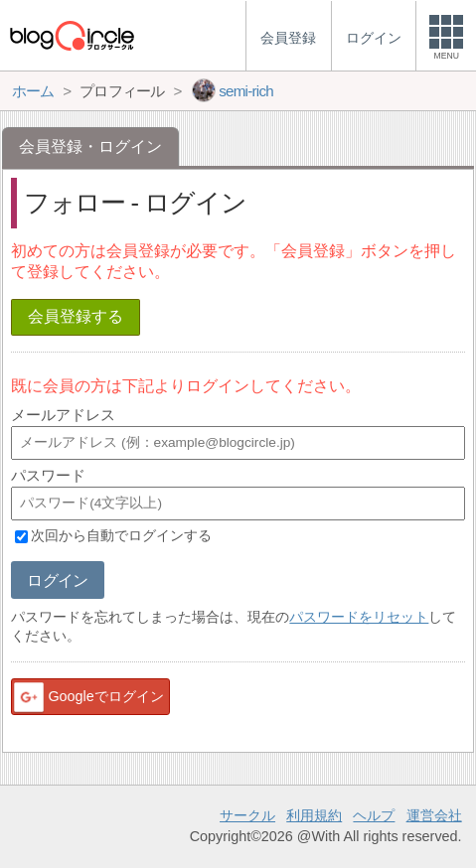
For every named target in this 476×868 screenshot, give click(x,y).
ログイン (57, 580)
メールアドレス (63, 415)
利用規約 (314, 815)
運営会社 (434, 815)
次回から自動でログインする (121, 536)
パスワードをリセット (359, 617)
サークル (247, 815)
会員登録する (76, 316)
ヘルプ (374, 815)
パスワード (48, 475)
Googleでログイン (87, 697)
